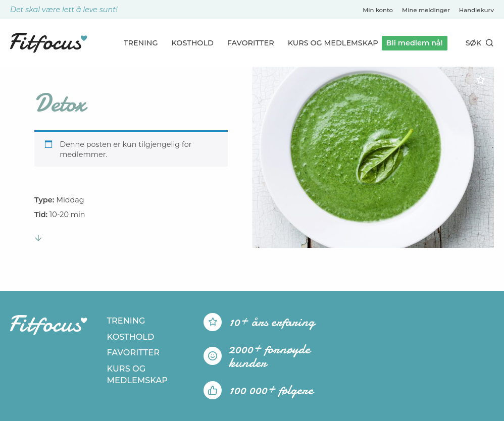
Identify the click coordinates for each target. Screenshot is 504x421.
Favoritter (251, 43)
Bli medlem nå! (415, 43)
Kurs (333, 43)
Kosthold (193, 43)
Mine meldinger (426, 10)
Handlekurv (476, 10)
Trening (141, 43)
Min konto (378, 10)
